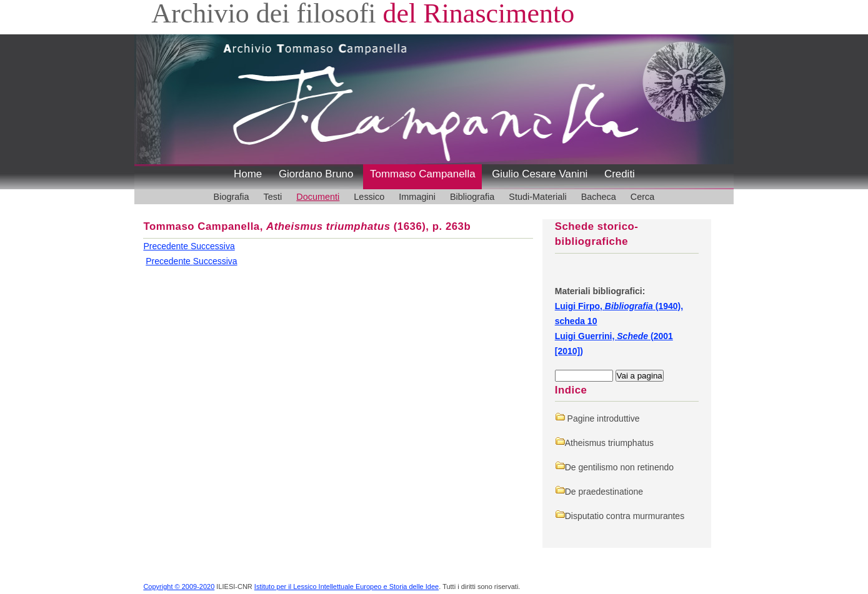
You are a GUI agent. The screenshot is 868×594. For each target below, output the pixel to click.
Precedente (167, 246)
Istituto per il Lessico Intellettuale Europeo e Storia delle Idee (347, 587)
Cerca (643, 197)
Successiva (213, 246)
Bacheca (599, 197)
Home (248, 174)
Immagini (417, 197)
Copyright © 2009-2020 (179, 587)
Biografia (232, 197)
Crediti (620, 174)
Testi (273, 197)
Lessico (369, 197)
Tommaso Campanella (423, 174)
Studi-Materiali (537, 197)
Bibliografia (472, 197)
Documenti (318, 197)
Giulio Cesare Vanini (540, 174)
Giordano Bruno (316, 174)
